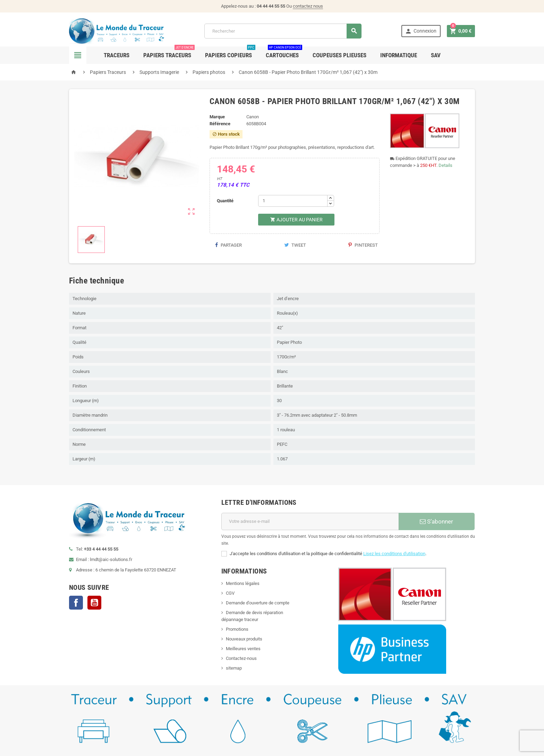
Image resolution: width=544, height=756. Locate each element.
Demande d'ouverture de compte (258, 603)
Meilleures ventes (243, 649)
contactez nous (308, 6)
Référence (220, 124)
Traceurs (117, 55)
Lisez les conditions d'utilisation (394, 554)
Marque (217, 117)
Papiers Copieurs (230, 53)
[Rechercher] (283, 31)
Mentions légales (243, 583)
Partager (228, 245)
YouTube (94, 603)
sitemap (234, 668)
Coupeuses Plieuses (339, 55)
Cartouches (284, 53)
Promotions (237, 629)
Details (445, 165)
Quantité (225, 201)
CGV (230, 593)
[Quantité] (293, 201)
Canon (253, 117)
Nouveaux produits (244, 639)
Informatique (399, 55)
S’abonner (436, 521)
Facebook (76, 603)
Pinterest (363, 245)
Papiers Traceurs (169, 53)
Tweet (295, 245)
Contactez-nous (241, 658)
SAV (436, 55)
